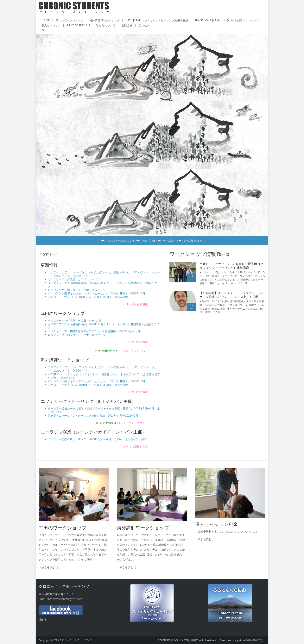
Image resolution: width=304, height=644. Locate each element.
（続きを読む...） (49, 567)
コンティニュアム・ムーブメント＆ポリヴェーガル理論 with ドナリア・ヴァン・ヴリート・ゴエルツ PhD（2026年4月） (104, 274)
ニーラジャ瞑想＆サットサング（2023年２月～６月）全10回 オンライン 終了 (97, 439)
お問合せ (127, 25)
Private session (78, 25)
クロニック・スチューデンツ (76, 640)
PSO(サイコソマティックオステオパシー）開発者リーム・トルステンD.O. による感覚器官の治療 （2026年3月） (104, 376)
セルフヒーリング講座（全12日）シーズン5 (75, 279)
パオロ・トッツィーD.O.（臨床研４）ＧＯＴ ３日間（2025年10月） (89, 297)
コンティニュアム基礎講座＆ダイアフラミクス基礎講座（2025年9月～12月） (95, 331)
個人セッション (51, 25)
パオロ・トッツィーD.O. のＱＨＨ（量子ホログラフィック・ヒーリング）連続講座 (231, 266)
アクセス (144, 25)
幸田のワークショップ (70, 20)
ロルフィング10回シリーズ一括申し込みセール (77, 290)
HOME (46, 20)
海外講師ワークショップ (104, 20)
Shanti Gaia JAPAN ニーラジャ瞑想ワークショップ (227, 20)
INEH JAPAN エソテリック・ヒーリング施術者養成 (157, 20)
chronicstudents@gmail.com (65, 599)
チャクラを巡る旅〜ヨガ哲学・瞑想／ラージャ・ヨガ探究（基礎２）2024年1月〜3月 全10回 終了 (104, 410)
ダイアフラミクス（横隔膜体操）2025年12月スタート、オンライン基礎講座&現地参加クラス (104, 285)
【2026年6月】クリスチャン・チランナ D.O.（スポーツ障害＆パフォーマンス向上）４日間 (231, 295)
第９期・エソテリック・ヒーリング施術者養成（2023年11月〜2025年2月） (94, 416)
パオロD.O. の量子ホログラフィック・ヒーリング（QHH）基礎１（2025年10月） (98, 293)
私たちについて (106, 25)
